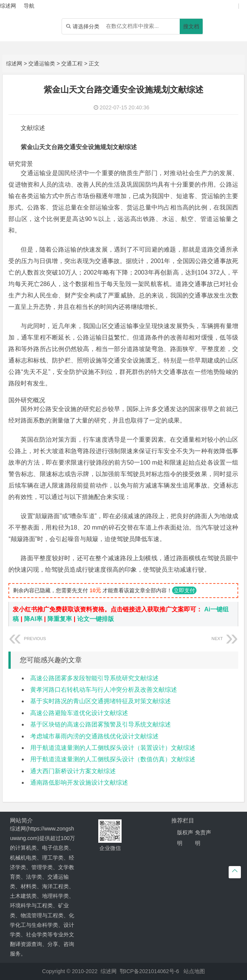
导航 (29, 6)
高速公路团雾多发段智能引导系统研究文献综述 (94, 678)
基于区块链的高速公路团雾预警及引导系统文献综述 (101, 724)
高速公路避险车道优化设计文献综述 (79, 713)
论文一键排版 (96, 619)
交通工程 (72, 63)
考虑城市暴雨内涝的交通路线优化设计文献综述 (94, 736)
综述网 (14, 63)
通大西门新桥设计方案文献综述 (73, 771)
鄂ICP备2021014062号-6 (149, 971)
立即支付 (184, 590)
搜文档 (191, 26)
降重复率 (60, 619)
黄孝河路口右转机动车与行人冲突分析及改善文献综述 (104, 690)
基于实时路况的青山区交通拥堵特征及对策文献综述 (101, 701)
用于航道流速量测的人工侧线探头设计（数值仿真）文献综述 (113, 759)
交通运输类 (42, 63)
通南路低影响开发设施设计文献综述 (79, 783)
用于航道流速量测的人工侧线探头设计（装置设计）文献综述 (113, 748)
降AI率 (33, 619)
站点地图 (194, 971)
